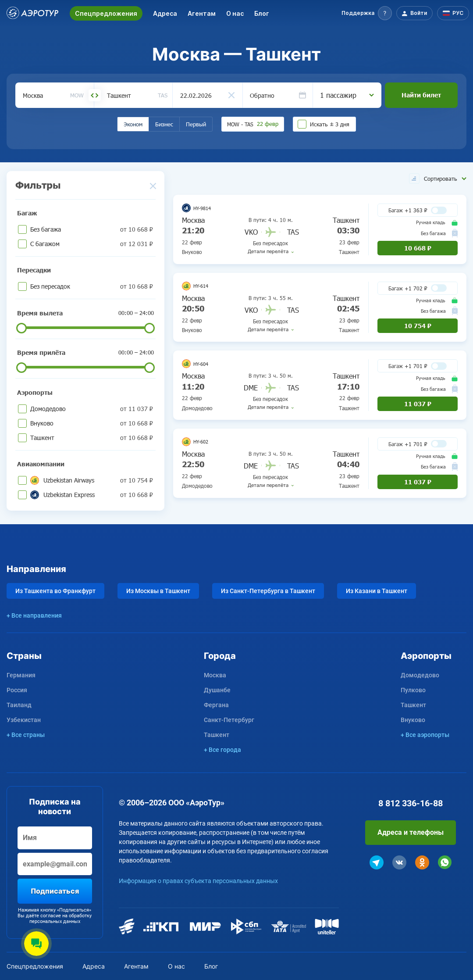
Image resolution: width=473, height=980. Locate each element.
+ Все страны (26, 735)
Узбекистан (24, 720)
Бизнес (164, 124)
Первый (196, 124)
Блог (262, 13)
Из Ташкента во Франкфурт (55, 591)
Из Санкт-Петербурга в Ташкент (268, 591)
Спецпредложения (106, 13)
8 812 (411, 803)
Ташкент (92, 438)
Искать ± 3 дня (330, 124)
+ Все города (222, 750)
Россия (17, 690)
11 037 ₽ (418, 404)
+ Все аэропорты (425, 735)
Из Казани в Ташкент (377, 591)
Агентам (202, 13)
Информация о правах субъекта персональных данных (198, 881)
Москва (215, 675)
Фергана (216, 705)
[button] (367, 13)
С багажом (92, 244)
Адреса (165, 13)
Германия (21, 675)
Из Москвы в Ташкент (158, 591)
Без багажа (92, 229)
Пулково (413, 690)
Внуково (92, 423)
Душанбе (217, 690)
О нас (235, 13)
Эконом (133, 124)
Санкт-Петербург (229, 720)
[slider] (21, 328)
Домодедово (92, 409)
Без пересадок (92, 286)
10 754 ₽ (418, 326)
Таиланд (19, 705)
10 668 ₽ (418, 248)
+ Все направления (34, 615)
